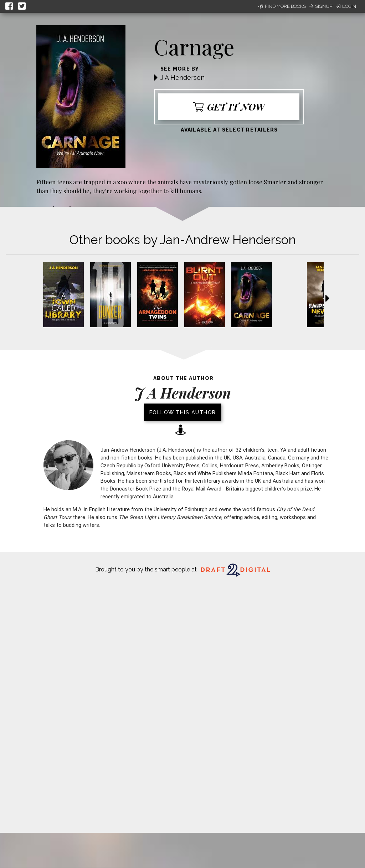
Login (346, 6)
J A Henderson (182, 78)
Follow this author (183, 412)
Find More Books (282, 6)
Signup (321, 6)
